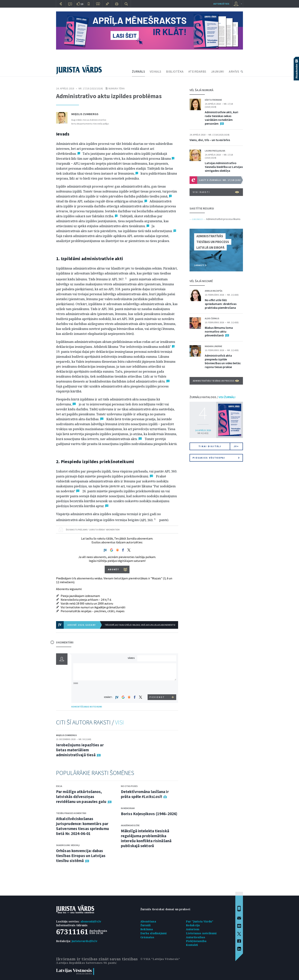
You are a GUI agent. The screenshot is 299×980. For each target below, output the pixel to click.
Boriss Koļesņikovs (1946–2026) (149, 814)
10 (168, 381)
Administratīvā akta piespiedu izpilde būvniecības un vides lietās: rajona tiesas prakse (223, 361)
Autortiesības (196, 937)
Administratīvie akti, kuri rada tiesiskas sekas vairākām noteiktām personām (221, 118)
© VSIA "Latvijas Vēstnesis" (160, 959)
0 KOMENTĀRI (65, 642)
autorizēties (221, 4)
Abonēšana (148, 921)
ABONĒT (114, 569)
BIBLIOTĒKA (175, 71)
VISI (119, 722)
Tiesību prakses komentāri (71, 813)
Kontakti (192, 945)
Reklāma (147, 929)
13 (140, 439)
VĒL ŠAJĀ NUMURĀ (201, 90)
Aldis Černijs (212, 318)
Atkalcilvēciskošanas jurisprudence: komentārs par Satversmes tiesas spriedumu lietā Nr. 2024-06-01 (83, 826)
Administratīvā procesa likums (223, 219)
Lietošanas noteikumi (201, 933)
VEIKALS (156, 71)
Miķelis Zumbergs (85, 114)
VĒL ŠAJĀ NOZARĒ (201, 281)
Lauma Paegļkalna (215, 151)
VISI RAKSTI (216, 192)
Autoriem (193, 929)
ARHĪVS (234, 71)
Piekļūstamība (196, 941)
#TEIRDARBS (197, 71)
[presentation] (157, 687)
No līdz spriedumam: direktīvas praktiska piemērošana (221, 304)
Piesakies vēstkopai (216, 458)
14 (151, 476)
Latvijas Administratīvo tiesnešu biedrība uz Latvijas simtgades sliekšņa (224, 167)
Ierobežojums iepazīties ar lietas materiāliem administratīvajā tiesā (80, 750)
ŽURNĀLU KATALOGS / (212, 397)
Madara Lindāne (213, 346)
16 (107, 506)
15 (78, 491)
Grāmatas (147, 937)
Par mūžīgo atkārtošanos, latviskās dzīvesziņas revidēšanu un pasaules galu (81, 797)
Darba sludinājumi (154, 933)
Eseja (59, 786)
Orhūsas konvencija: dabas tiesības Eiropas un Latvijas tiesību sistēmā (81, 856)
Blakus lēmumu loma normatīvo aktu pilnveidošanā (219, 331)
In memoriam (128, 808)
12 (102, 419)
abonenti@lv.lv (91, 921)
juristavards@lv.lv (84, 941)
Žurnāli (145, 925)
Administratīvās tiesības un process (216, 381)
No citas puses (129, 786)
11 (74, 404)
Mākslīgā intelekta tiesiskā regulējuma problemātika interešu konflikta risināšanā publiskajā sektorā (146, 838)
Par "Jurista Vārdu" (200, 921)
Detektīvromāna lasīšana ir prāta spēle (145, 794)
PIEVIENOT (157, 697)
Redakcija (193, 925)
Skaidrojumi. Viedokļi (68, 845)
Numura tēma (117, 88)
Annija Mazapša (214, 291)
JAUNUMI (218, 71)
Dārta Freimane (213, 100)
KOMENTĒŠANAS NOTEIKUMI (87, 707)
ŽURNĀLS (139, 71)
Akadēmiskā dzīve (130, 825)
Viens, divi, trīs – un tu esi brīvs (210, 140)
